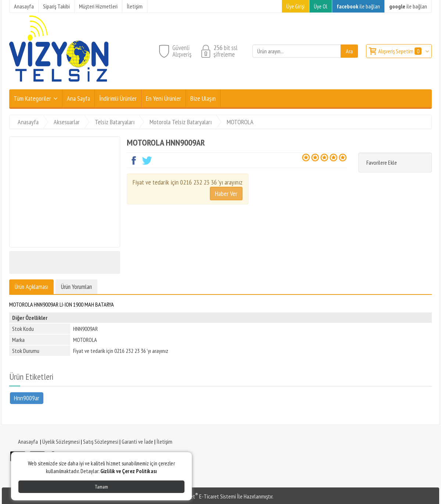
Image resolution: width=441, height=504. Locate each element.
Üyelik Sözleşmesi (61, 442)
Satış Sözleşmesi (101, 442)
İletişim (164, 442)
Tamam (101, 487)
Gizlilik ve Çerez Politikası (129, 471)
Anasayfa (28, 442)
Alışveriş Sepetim (400, 51)
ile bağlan (358, 6)
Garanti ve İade (137, 442)
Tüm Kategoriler (32, 98)
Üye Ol (321, 6)
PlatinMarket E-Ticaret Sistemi (202, 496)
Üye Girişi (295, 6)
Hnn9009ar (27, 398)
